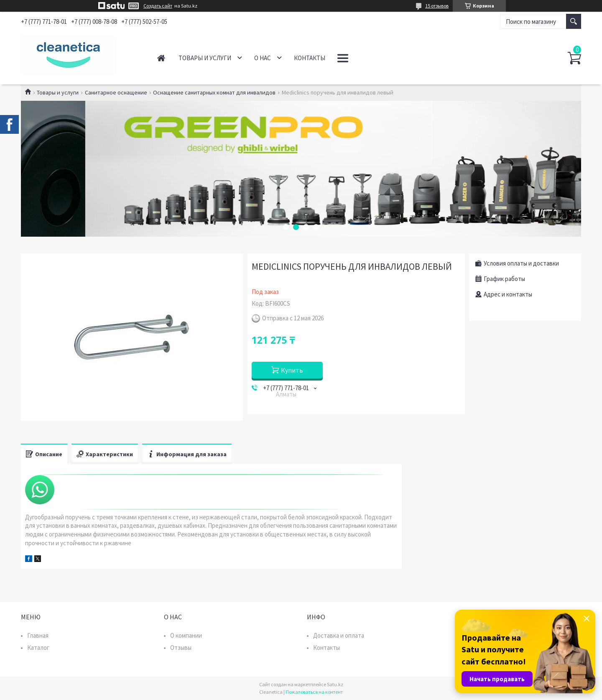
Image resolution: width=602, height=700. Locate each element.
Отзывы (181, 648)
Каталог (38, 648)
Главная (161, 58)
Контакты (310, 58)
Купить (292, 370)
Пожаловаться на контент (314, 692)
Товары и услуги (205, 58)
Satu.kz (335, 684)
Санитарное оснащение (116, 92)
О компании (186, 635)
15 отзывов (437, 6)
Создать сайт (158, 6)
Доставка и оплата (339, 635)
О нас (263, 58)
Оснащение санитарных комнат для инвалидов (214, 92)
